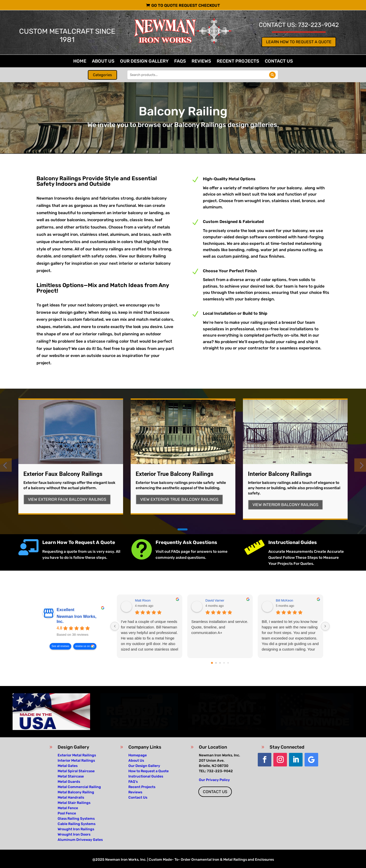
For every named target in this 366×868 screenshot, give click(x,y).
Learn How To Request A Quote (79, 542)
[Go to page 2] (220, 663)
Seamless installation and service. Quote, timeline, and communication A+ (220, 627)
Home (80, 62)
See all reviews (60, 646)
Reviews (201, 62)
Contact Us (279, 62)
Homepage (138, 755)
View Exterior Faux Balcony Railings (67, 499)
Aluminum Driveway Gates (80, 840)
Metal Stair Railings (74, 803)
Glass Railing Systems (76, 819)
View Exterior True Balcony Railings (179, 499)
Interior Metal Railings (76, 761)
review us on (83, 646)
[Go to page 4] (228, 663)
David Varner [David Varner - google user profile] (215, 600)
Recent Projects (238, 62)
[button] (182, 529)
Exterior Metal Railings (77, 755)
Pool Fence (67, 813)
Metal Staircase (71, 776)
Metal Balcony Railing (76, 792)
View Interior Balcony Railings (285, 505)
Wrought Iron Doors (74, 834)
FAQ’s (133, 782)
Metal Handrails (71, 797)
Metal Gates (68, 766)
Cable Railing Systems (77, 824)
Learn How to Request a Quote (299, 42)
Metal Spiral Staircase (76, 771)
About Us (103, 62)
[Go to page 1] (216, 663)
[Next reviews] (325, 626)
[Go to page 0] (212, 663)
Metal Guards (69, 782)
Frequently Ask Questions (186, 542)
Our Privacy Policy (214, 780)
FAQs (180, 62)
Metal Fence (68, 808)
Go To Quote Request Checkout (186, 5)
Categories (102, 75)
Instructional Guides (293, 542)
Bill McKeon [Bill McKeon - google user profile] (285, 600)
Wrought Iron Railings (76, 829)
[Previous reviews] (115, 626)
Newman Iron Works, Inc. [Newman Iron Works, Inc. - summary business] (77, 619)
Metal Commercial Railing (79, 787)
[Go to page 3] (224, 663)
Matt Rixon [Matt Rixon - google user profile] (143, 600)
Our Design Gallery (144, 62)
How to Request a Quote (149, 771)
